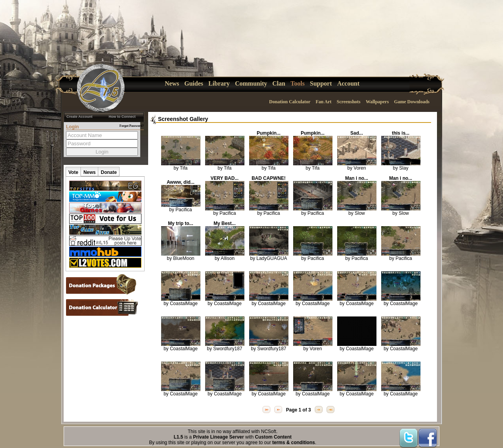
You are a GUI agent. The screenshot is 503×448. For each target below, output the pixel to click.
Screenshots (349, 102)
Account (348, 83)
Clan (279, 83)
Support (321, 83)
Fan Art (323, 102)
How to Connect (122, 117)
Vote (73, 172)
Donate (109, 172)
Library (219, 83)
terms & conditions (294, 443)
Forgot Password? (132, 126)
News (172, 83)
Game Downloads (412, 102)
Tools (297, 83)
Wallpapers (377, 102)
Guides (194, 83)
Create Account (79, 117)
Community (251, 83)
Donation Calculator (290, 102)
